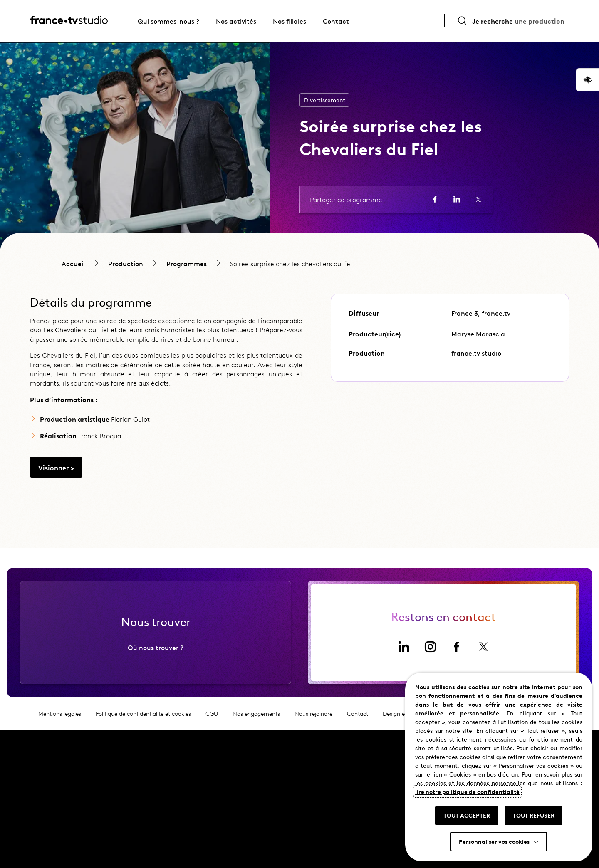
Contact (336, 21)
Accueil (73, 263)
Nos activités (236, 21)
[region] (299, 263)
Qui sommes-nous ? (168, 21)
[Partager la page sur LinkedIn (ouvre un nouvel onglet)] (457, 199)
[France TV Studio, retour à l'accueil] (69, 21)
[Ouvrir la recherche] (511, 21)
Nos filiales (290, 21)
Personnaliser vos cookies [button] (494, 841)
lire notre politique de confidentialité (467, 791)
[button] (587, 80)
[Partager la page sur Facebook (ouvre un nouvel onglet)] (435, 199)
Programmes (187, 263)
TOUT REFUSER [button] (534, 815)
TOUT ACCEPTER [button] (467, 815)
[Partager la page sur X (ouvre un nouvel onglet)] (478, 199)
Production (126, 263)
